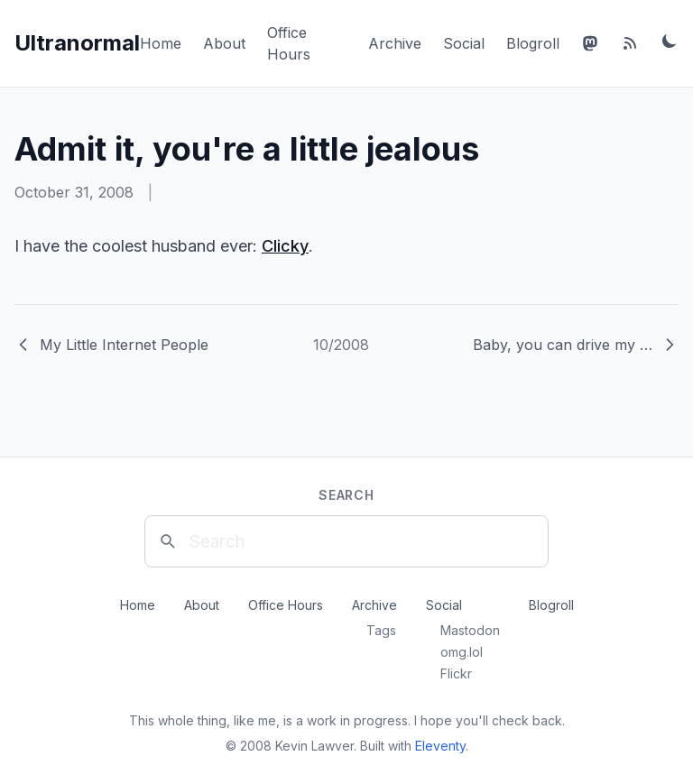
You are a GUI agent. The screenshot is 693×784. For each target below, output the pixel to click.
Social (464, 43)
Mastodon (470, 630)
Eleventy (440, 746)
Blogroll (533, 43)
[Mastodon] (590, 43)
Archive (395, 43)
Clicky (285, 246)
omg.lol (462, 652)
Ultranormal (77, 43)
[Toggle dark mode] (670, 41)
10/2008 (341, 345)
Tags (381, 630)
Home (161, 43)
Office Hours (286, 605)
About (224, 43)
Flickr (456, 673)
